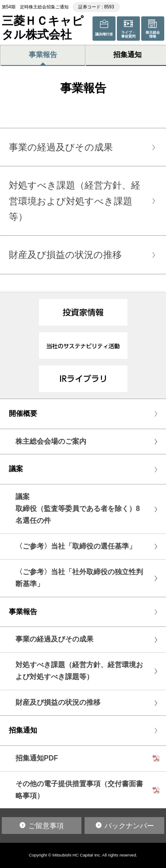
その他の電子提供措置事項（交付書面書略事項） (79, 790)
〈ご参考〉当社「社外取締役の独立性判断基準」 (79, 578)
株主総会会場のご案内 (51, 441)
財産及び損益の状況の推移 (58, 702)
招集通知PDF (37, 758)
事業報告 (43, 55)
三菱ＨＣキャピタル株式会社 (43, 28)
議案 (16, 469)
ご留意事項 (46, 826)
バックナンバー (129, 826)
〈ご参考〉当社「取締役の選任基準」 (76, 546)
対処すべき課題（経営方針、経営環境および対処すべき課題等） (79, 671)
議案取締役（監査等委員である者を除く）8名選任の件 (78, 509)
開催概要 (23, 413)
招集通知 (23, 730)
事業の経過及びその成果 (54, 639)
